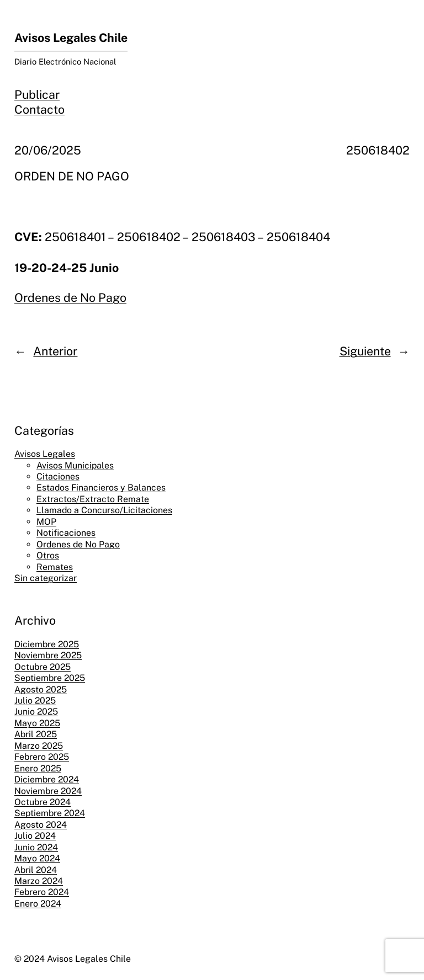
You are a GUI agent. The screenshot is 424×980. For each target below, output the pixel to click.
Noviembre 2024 (48, 791)
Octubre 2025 (43, 667)
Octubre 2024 (43, 802)
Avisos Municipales (75, 465)
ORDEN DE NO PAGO (72, 176)
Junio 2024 (36, 847)
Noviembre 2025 (48, 655)
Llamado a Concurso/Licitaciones (104, 510)
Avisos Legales (45, 454)
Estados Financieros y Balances (101, 488)
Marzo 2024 (39, 881)
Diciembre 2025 (47, 644)
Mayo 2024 (37, 858)
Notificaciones (66, 533)
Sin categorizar (46, 578)
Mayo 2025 (37, 723)
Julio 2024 (35, 836)
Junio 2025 (36, 712)
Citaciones (58, 476)
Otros (48, 555)
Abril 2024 (36, 870)
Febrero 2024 (42, 892)
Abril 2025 (36, 734)
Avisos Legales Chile (71, 38)
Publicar (37, 95)
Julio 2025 (35, 701)
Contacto (39, 110)
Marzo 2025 (39, 746)
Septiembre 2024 (50, 813)
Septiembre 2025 (50, 678)
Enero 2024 (38, 904)
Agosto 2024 (41, 825)
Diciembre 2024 (47, 779)
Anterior (55, 351)
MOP (46, 522)
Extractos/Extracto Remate (93, 499)
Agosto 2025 (41, 689)
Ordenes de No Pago (70, 298)
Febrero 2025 (42, 757)
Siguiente (365, 351)
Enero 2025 (38, 768)
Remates (55, 567)
